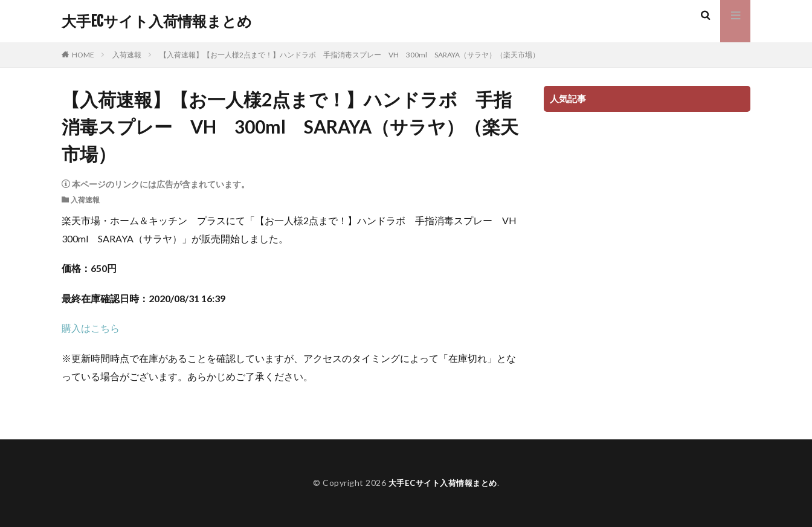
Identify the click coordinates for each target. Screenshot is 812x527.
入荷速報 (127, 55)
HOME (83, 55)
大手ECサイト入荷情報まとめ (157, 21)
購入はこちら (91, 328)
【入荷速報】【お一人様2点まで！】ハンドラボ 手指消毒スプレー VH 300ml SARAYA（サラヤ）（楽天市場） (350, 55)
